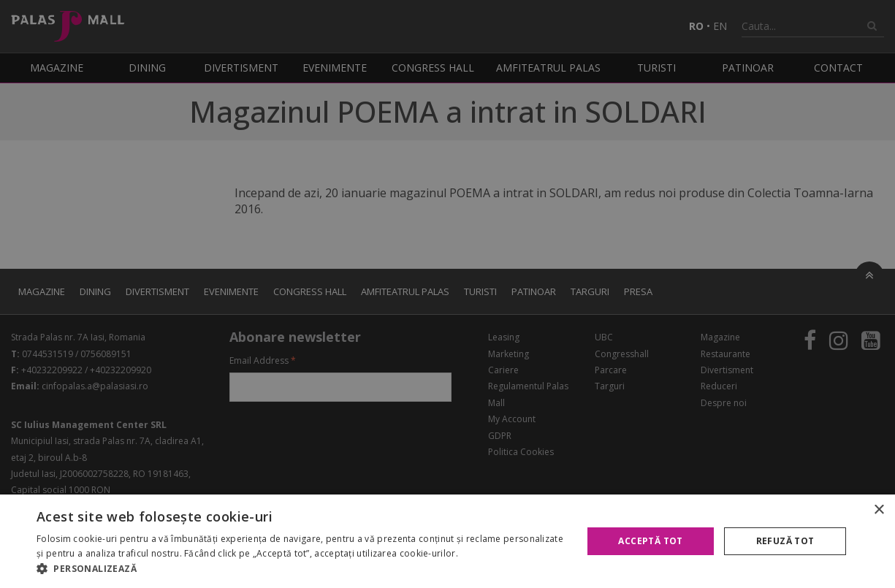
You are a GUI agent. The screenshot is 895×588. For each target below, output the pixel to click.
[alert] (447, 294)
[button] (301, 569)
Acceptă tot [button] (650, 541)
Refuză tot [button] (785, 541)
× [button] (879, 510)
